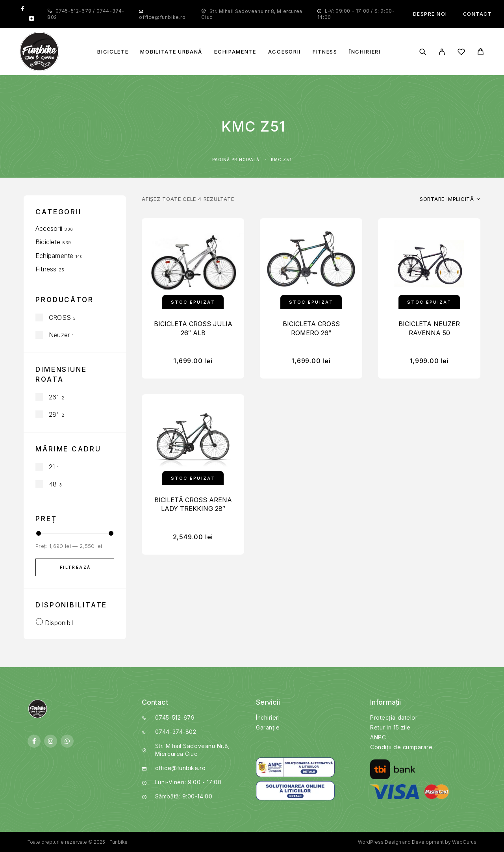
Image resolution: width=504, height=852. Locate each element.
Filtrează (75, 567)
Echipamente (235, 52)
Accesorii (284, 52)
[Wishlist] (461, 53)
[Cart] (481, 53)
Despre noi (430, 14)
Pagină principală (236, 160)
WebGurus (464, 842)
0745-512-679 (74, 11)
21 (52, 467)
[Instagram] (31, 19)
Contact (478, 14)
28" (54, 414)
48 (53, 484)
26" (54, 397)
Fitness (325, 52)
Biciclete (113, 52)
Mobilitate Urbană (171, 52)
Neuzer (59, 335)
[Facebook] (23, 9)
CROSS (60, 317)
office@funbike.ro (162, 17)
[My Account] (442, 52)
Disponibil (59, 623)
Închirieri (365, 52)
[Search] (423, 52)
